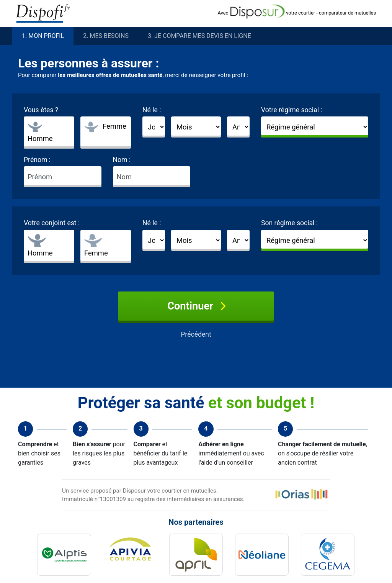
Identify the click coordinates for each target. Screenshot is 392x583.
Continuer (196, 306)
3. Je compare (199, 36)
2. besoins (106, 36)
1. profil (43, 36)
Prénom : (37, 160)
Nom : (122, 160)
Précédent (196, 334)
